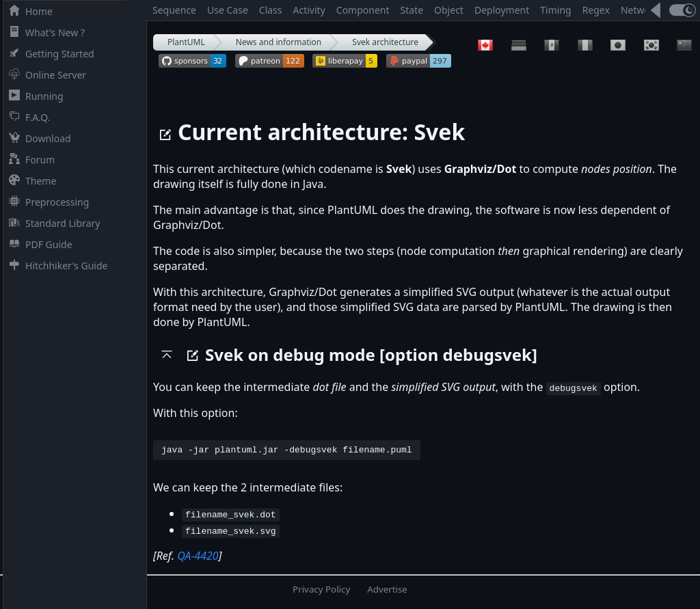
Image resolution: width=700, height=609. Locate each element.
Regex (596, 10)
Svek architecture (385, 42)
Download (37, 138)
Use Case (228, 10)
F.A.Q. (27, 117)
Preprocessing (46, 202)
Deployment (502, 10)
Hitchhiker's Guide (55, 266)
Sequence (174, 10)
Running (33, 96)
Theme (30, 181)
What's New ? (44, 32)
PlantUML (186, 42)
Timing (555, 10)
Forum (29, 160)
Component (363, 10)
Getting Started (49, 54)
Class (271, 10)
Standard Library (52, 223)
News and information (279, 42)
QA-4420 (198, 558)
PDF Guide (38, 244)
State (412, 10)
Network (640, 10)
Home (28, 11)
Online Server (45, 75)
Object (449, 10)
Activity (309, 10)
